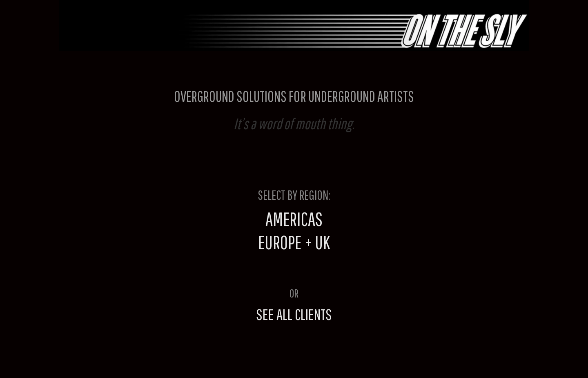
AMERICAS (294, 219)
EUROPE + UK (294, 242)
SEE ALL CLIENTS (294, 314)
